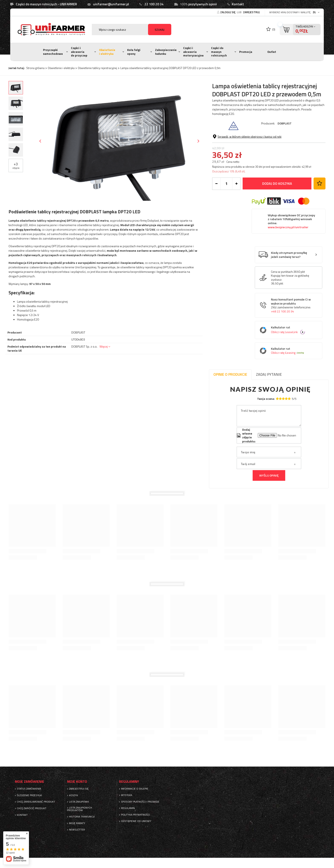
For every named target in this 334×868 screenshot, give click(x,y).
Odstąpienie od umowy (136, 821)
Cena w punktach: (282, 272)
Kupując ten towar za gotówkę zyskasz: (290, 277)
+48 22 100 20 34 (282, 311)
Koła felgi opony (134, 52)
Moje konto (77, 782)
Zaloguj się (228, 12)
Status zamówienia (29, 789)
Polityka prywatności (135, 815)
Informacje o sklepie (135, 789)
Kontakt (238, 4)
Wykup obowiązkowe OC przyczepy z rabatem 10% (291, 221)
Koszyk (73, 795)
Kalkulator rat (292, 330)
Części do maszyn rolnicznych (219, 52)
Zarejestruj (251, 12)
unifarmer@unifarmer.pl (111, 4)
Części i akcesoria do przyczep (79, 52)
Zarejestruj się (79, 789)
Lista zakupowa (79, 802)
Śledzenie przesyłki (29, 795)
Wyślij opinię (269, 475)
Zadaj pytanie (269, 374)
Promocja (246, 52)
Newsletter (77, 830)
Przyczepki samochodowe (53, 52)
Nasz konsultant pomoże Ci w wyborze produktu (291, 305)
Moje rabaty (77, 823)
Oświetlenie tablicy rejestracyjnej (97, 68)
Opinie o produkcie (230, 374)
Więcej (104, 346)
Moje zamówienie (30, 782)
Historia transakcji (82, 817)
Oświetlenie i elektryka (107, 52)
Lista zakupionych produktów (80, 809)
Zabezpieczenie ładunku (166, 52)
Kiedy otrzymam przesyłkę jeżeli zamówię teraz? (289, 255)
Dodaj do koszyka (277, 183)
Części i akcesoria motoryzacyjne (193, 52)
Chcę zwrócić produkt (32, 808)
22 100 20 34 (154, 4)
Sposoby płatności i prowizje (140, 802)
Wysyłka (127, 795)
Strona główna (35, 68)
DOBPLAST (285, 123)
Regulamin (128, 808)
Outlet (272, 52)
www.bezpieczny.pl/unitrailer (288, 227)
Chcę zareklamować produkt (36, 802)
